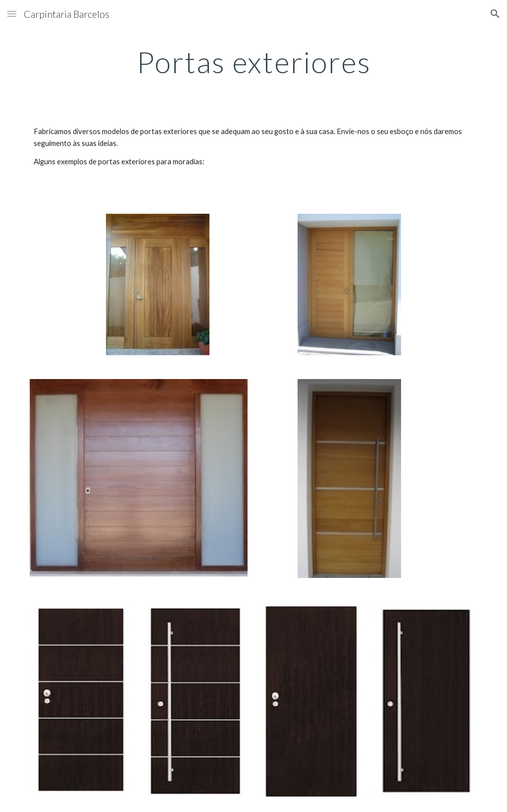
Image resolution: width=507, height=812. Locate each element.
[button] (12, 14)
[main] (254, 62)
